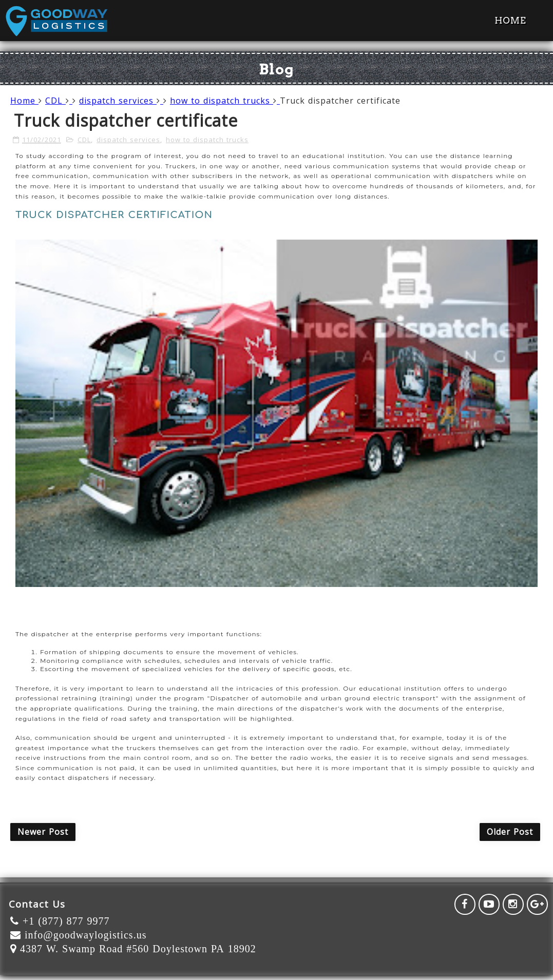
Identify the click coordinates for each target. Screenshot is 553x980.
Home (510, 21)
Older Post (510, 832)
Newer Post (43, 832)
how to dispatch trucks (225, 101)
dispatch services (121, 101)
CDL (59, 101)
